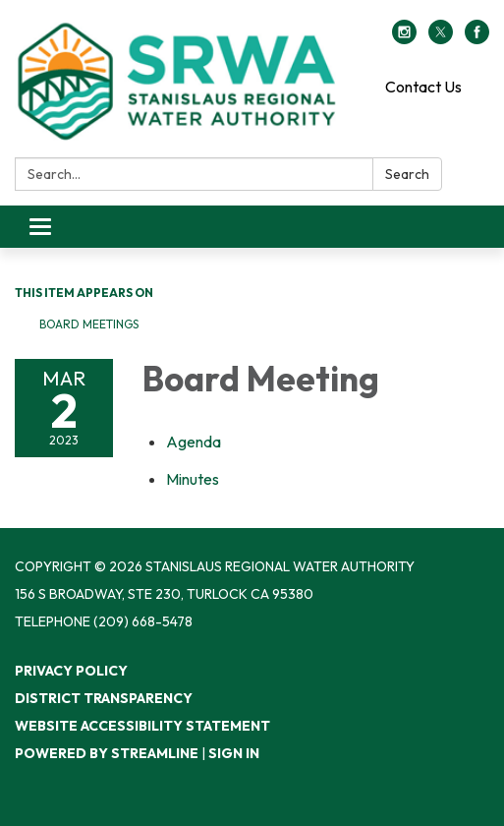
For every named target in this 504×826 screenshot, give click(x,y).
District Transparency (104, 698)
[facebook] (477, 38)
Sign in (234, 753)
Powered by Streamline (107, 753)
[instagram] (404, 38)
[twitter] (441, 38)
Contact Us (423, 87)
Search (407, 174)
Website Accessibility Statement (142, 726)
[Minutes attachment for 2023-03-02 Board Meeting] (193, 479)
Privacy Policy (71, 671)
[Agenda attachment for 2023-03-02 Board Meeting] (194, 442)
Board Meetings (89, 324)
